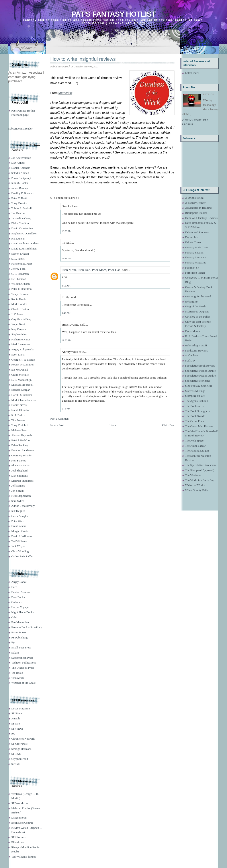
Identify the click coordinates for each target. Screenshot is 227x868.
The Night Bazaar (195, 446)
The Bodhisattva (195, 406)
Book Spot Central (22, 823)
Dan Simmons (20, 476)
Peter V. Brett (19, 198)
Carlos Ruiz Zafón (22, 556)
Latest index (192, 73)
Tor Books (17, 673)
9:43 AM (66, 313)
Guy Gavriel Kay (21, 319)
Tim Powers (18, 420)
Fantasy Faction (194, 252)
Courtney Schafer (21, 455)
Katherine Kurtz (21, 339)
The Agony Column (197, 401)
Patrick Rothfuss (21, 440)
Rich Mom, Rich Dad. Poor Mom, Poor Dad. (92, 270)
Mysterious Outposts (197, 311)
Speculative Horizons (198, 381)
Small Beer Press (21, 647)
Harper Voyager (20, 607)
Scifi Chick (192, 355)
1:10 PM (66, 409)
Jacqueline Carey (21, 218)
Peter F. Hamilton (22, 289)
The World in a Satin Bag (200, 480)
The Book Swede (195, 416)
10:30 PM (67, 231)
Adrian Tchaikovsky (23, 506)
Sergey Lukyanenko (23, 349)
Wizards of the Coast (23, 683)
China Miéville (20, 375)
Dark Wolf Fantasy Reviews (201, 218)
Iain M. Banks (20, 183)
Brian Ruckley (20, 445)
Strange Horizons (21, 749)
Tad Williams (19, 541)
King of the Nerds (196, 306)
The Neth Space (194, 441)
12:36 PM (67, 340)
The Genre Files (194, 421)
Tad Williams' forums (24, 857)
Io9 (13, 733)
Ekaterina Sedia (20, 465)
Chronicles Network (23, 739)
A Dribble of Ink (195, 198)
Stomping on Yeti (195, 396)
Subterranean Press (22, 658)
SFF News (17, 729)
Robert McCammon (23, 364)
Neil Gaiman (19, 279)
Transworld (18, 678)
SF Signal (17, 713)
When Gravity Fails (197, 490)
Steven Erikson (20, 254)
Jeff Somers (18, 486)
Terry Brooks (19, 203)
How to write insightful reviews (83, 59)
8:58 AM (66, 286)
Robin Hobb (18, 299)
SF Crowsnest (19, 744)
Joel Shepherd (19, 470)
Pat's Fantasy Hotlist (113, 14)
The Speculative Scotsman (200, 465)
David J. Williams (22, 536)
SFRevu (16, 754)
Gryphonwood (20, 759)
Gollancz (17, 602)
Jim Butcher (18, 213)
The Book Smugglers (197, 411)
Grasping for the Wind (198, 296)
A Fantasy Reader (195, 203)
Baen (14, 587)
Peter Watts (18, 521)
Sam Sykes (18, 501)
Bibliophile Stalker (196, 213)
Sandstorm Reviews (197, 351)
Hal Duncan (18, 239)
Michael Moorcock (22, 385)
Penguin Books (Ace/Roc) (26, 627)
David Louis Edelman (24, 248)
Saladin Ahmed (20, 173)
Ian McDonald (20, 370)
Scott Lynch (18, 354)
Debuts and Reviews (197, 232)
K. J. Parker (18, 415)
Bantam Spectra (21, 592)
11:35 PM (66, 258)
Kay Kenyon (19, 329)
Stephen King (19, 334)
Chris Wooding (20, 551)
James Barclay (20, 188)
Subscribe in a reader (20, 129)
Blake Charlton (20, 223)
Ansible (16, 718)
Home (113, 425)
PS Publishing (19, 637)
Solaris (15, 653)
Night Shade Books (23, 612)
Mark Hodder (19, 304)
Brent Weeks (19, 526)
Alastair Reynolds (22, 435)
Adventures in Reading (198, 208)
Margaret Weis (20, 531)
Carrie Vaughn (20, 516)
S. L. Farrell (18, 259)
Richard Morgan (21, 390)
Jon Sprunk (18, 491)
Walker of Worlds (195, 485)
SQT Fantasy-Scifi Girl (199, 386)
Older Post (168, 425)
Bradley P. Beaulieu (23, 193)
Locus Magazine (21, 708)
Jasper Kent (18, 324)
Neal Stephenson (21, 496)
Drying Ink (191, 237)
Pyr (13, 642)
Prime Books (19, 632)
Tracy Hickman (20, 294)
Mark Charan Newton (24, 400)
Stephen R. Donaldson (24, 233)
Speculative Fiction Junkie (200, 371)
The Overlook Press (23, 668)
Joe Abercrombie (21, 158)
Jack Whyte (18, 546)
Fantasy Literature (196, 257)
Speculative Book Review (200, 366)
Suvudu (16, 764)
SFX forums (18, 837)
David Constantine (22, 228)
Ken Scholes (19, 461)
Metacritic (65, 93)
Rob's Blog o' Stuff (196, 345)
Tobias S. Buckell (22, 208)
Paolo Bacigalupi (21, 178)
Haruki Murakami (22, 395)
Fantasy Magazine (196, 262)
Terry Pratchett (20, 425)
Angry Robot (19, 582)
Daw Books (18, 597)
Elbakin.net (18, 842)
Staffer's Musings (195, 391)
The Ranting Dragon (197, 451)
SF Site (16, 724)
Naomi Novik (19, 405)
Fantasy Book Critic (197, 247)
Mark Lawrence (21, 344)
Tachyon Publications (24, 663)
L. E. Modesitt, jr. (22, 380)
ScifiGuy (190, 360)
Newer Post (57, 425)
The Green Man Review (199, 426)
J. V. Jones (17, 314)
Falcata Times (193, 242)
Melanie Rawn (20, 430)
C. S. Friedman (20, 274)
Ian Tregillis (18, 511)
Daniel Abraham (21, 168)
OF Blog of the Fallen (198, 317)
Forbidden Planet (195, 273)
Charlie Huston (20, 309)
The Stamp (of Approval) (200, 470)
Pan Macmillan (20, 622)
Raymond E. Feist (22, 264)
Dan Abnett (18, 163)
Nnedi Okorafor (21, 410)
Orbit (14, 617)
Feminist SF (192, 268)
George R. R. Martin (23, 360)
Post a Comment (60, 419)
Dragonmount (19, 818)
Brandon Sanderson (23, 450)
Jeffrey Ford (18, 269)
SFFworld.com (20, 803)
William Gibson (21, 284)
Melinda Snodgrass (22, 481)
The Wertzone (193, 475)
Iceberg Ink (192, 301)
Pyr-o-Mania (192, 331)
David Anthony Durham (25, 243)
